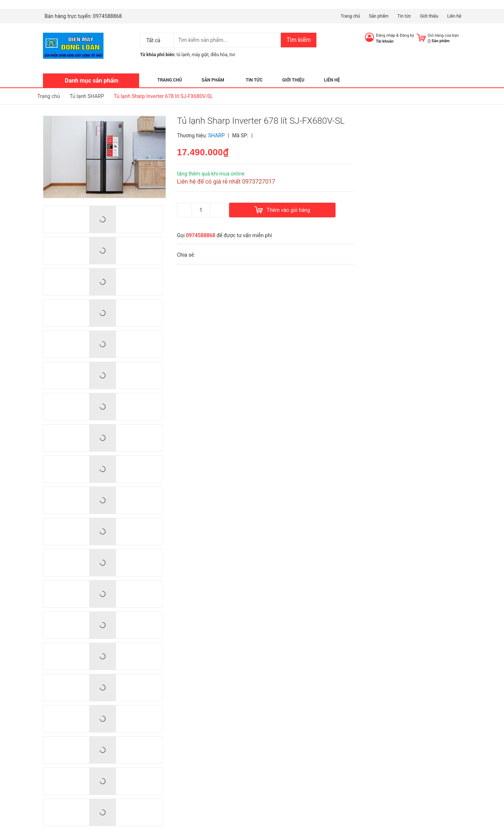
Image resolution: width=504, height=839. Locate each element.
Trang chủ (350, 16)
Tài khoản (385, 41)
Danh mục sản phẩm (92, 81)
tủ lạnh (183, 55)
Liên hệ (454, 16)
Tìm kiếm (298, 40)
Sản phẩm (379, 16)
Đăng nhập (386, 35)
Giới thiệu (429, 16)
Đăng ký (407, 35)
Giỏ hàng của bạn (443, 35)
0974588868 (107, 16)
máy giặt (200, 55)
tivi (232, 55)
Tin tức (404, 16)
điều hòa (219, 55)
